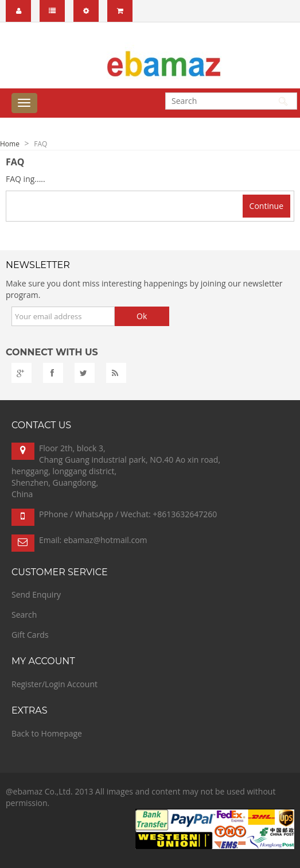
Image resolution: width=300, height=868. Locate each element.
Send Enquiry (36, 594)
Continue (266, 206)
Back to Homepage (47, 733)
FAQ (40, 144)
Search (24, 615)
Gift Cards (30, 635)
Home (10, 144)
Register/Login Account (54, 684)
